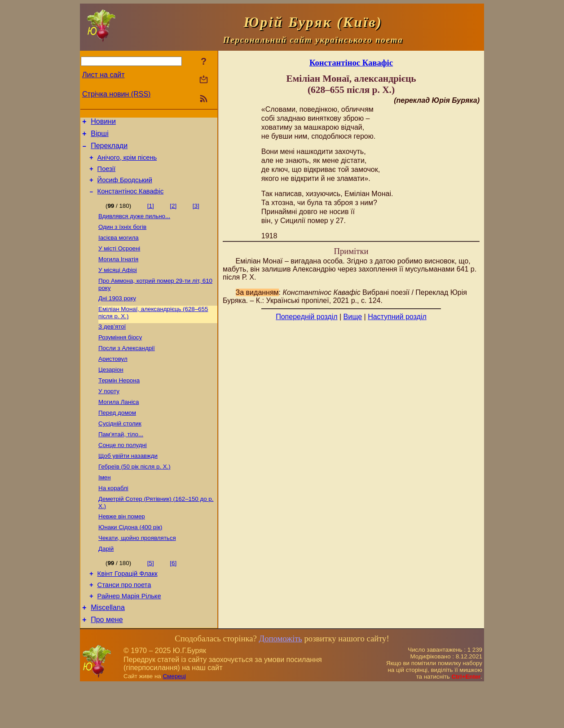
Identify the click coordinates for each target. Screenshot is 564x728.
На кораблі (113, 520)
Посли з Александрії (127, 368)
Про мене (107, 663)
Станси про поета (124, 624)
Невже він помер (122, 550)
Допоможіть (280, 682)
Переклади (109, 150)
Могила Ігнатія (118, 273)
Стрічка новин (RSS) (116, 94)
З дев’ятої (112, 345)
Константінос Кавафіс (131, 201)
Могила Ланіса (119, 427)
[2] (173, 215)
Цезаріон (111, 392)
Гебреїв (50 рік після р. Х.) (134, 497)
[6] (173, 599)
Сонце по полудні (123, 473)
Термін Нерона (119, 403)
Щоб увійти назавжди (128, 485)
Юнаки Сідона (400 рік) (130, 562)
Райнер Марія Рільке (129, 636)
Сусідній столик (120, 450)
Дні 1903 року (117, 315)
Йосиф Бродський (125, 188)
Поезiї (107, 175)
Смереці (174, 719)
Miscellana (108, 649)
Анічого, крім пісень (127, 163)
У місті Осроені (119, 261)
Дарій (106, 585)
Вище (353, 317)
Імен (105, 508)
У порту (109, 415)
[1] (151, 215)
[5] (151, 599)
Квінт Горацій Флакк (128, 611)
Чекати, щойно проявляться (137, 573)
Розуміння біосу (120, 357)
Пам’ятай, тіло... (121, 462)
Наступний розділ (397, 317)
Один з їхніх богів (122, 238)
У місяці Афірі (118, 285)
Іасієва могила (119, 250)
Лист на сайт (104, 75)
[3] (196, 215)
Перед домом (117, 438)
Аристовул (113, 380)
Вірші (100, 136)
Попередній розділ (306, 317)
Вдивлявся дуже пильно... (134, 226)
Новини (103, 123)
